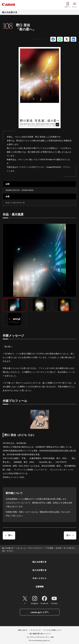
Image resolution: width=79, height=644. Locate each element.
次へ (69, 535)
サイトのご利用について (53, 630)
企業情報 (40, 586)
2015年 (58, 548)
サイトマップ (36, 630)
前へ (10, 535)
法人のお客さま (39, 570)
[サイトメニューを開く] (75, 5)
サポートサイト (39, 578)
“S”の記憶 (49, 548)
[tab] (14, 305)
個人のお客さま (10, 12)
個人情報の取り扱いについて (40, 634)
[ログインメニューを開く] (67, 5)
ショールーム (21, 548)
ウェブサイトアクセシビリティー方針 (40, 637)
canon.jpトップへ (40, 612)
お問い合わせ (22, 630)
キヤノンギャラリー (36, 548)
